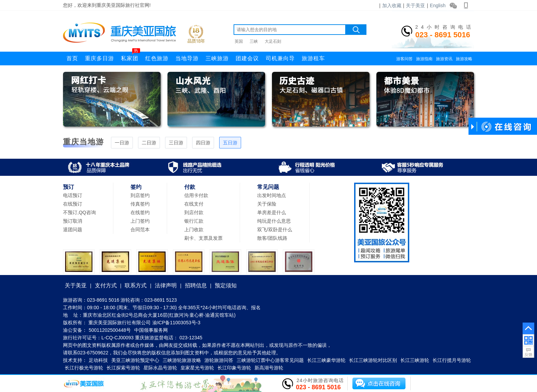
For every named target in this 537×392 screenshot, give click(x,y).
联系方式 (136, 285)
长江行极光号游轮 (84, 368)
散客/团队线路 (272, 238)
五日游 (230, 143)
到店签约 (140, 195)
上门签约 (140, 221)
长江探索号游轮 (123, 368)
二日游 (149, 143)
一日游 (122, 143)
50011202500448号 (110, 330)
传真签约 (140, 204)
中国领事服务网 (151, 330)
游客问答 (404, 59)
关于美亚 (415, 5)
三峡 (254, 41)
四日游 (203, 143)
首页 (72, 58)
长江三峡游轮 (415, 360)
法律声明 (166, 285)
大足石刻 (273, 41)
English (438, 5)
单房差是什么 (272, 212)
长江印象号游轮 (234, 368)
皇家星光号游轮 (197, 368)
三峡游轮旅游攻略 (182, 360)
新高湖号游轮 (269, 368)
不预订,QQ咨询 (79, 212)
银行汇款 (194, 221)
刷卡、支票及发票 (203, 238)
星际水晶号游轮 (160, 368)
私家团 (130, 56)
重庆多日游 (99, 58)
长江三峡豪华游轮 (326, 360)
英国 (239, 41)
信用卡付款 (196, 195)
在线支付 (194, 204)
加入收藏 (392, 5)
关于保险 (267, 204)
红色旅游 (157, 58)
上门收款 (194, 230)
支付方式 (106, 285)
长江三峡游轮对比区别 (373, 360)
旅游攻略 (464, 59)
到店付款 (194, 212)
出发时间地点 (272, 195)
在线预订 (73, 204)
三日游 (176, 143)
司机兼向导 (280, 58)
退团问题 (73, 230)
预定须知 (226, 285)
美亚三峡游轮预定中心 (135, 360)
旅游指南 (424, 59)
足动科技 (98, 360)
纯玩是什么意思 (274, 221)
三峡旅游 (217, 58)
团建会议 (247, 58)
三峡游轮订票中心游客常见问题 (270, 360)
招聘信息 (196, 285)
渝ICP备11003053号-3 (176, 323)
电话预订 (73, 195)
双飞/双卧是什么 (275, 230)
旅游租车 (313, 58)
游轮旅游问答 (219, 360)
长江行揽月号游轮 (452, 360)
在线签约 (140, 212)
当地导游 (187, 58)
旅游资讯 (444, 59)
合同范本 (140, 230)
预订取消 (73, 221)
